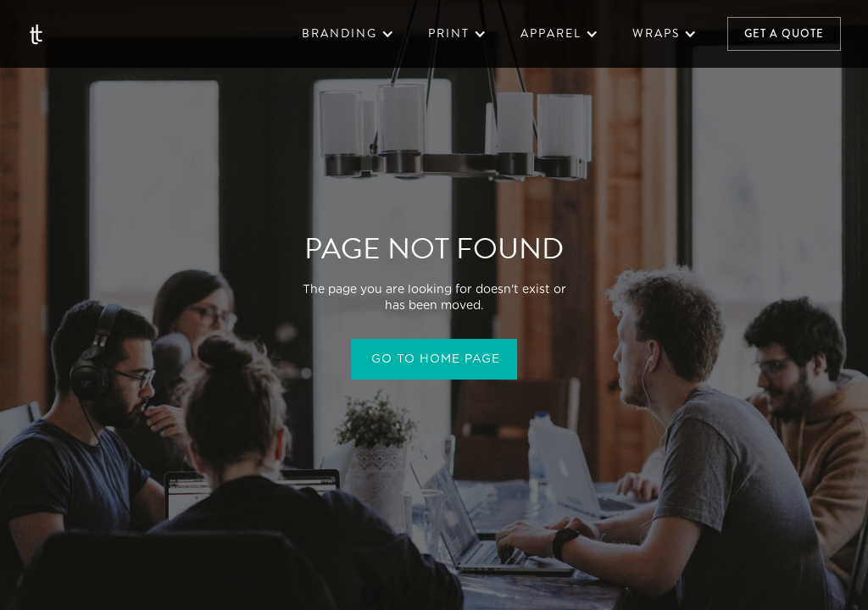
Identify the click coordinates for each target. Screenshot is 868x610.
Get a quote (784, 33)
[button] (348, 34)
